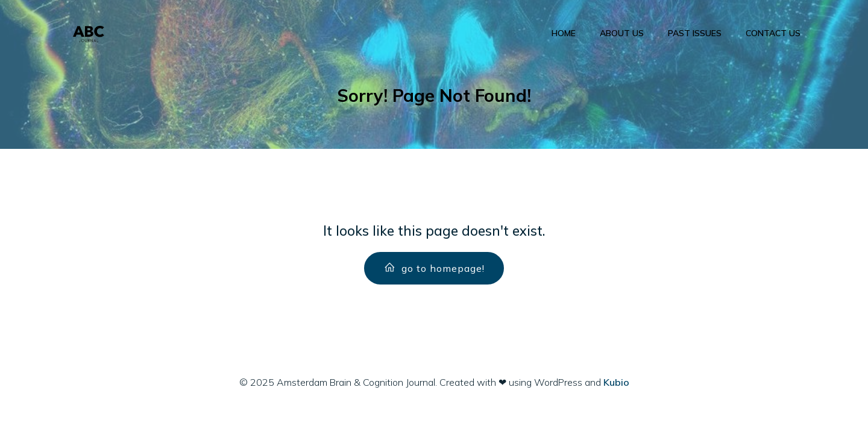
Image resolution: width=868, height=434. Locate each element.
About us (622, 33)
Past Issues (695, 33)
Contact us (773, 33)
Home (564, 33)
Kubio (616, 382)
